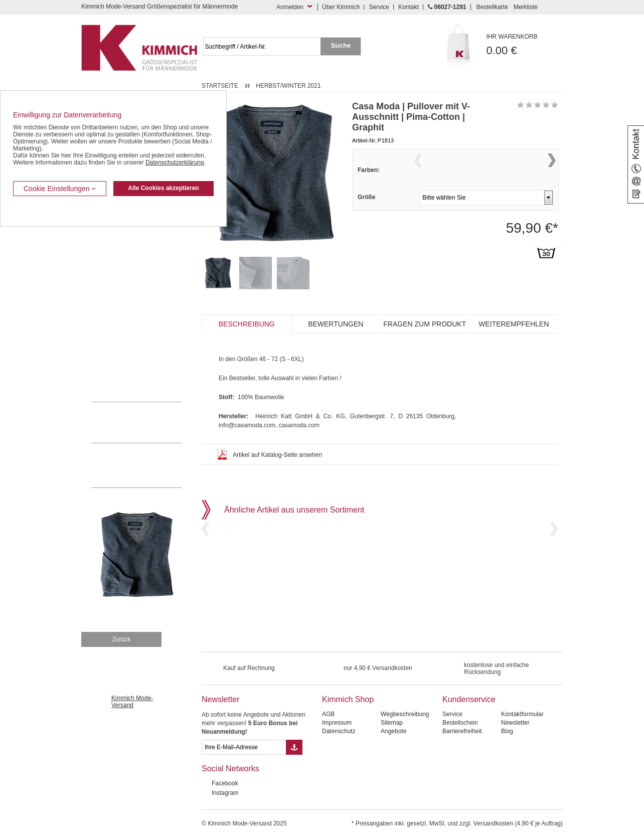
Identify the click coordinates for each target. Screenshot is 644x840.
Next (552, 173)
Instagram (225, 793)
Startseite (220, 86)
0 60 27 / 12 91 (146, 422)
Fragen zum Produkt (425, 324)
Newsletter (221, 699)
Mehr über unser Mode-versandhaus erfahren (146, 465)
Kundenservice (469, 699)
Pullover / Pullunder (117, 356)
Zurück (122, 639)
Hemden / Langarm (117, 264)
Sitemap (392, 723)
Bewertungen (336, 324)
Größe (366, 217)
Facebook (225, 783)
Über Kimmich (341, 7)
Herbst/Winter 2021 (288, 86)
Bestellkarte (492, 7)
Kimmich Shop (348, 699)
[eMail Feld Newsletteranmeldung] (244, 747)
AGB (328, 714)
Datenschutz (339, 731)
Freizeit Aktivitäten (116, 309)
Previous (418, 173)
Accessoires (108, 371)
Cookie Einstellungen (60, 189)
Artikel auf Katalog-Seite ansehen (277, 455)
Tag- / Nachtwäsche (118, 325)
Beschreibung (247, 324)
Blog (507, 731)
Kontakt (409, 7)
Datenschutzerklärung (175, 162)
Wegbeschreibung (405, 714)
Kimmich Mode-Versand (132, 702)
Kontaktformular (522, 714)
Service (379, 7)
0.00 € (525, 45)
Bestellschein (460, 723)
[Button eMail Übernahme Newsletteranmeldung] (294, 747)
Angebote (393, 731)
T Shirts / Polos (112, 294)
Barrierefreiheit (462, 731)
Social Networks (230, 769)
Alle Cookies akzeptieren (163, 188)
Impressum (337, 723)
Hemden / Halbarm (117, 279)
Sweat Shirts (108, 340)
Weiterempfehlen (514, 324)
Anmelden (290, 7)
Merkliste (526, 7)
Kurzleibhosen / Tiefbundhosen (133, 233)
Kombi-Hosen (110, 249)
